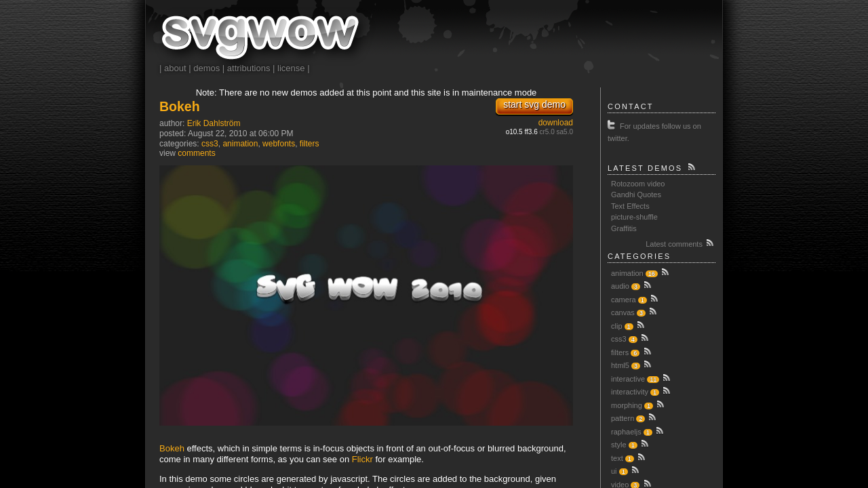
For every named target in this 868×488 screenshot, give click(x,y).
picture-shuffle (634, 217)
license (291, 68)
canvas (623, 312)
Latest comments (680, 243)
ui (614, 471)
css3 (210, 144)
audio (620, 286)
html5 (620, 365)
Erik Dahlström (214, 123)
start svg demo (534, 104)
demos (206, 68)
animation (240, 144)
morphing (627, 405)
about (175, 68)
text (617, 458)
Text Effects (630, 206)
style (619, 445)
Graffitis (624, 228)
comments (196, 153)
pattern (623, 418)
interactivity (630, 392)
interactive (628, 379)
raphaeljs (626, 432)
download (556, 123)
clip (617, 326)
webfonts (279, 144)
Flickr (362, 459)
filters (310, 144)
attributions (249, 68)
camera (624, 300)
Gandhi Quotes (636, 195)
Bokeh (180, 106)
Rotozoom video (638, 184)
